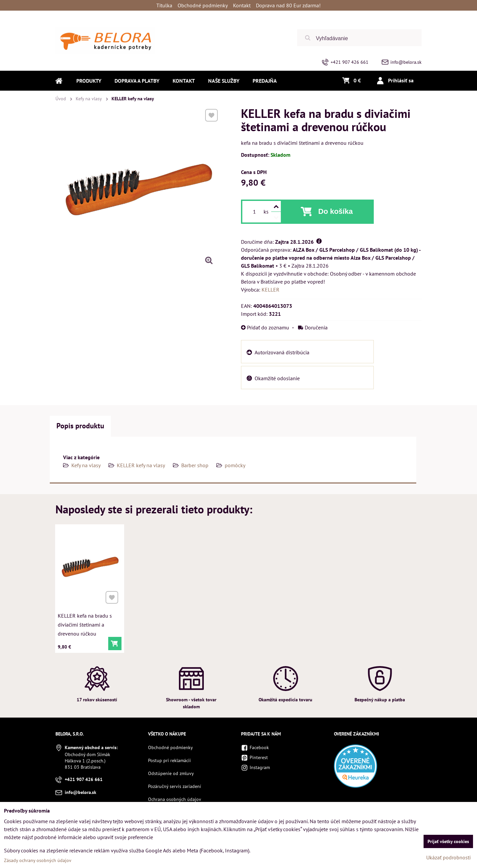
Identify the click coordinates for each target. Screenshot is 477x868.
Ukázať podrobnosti (448, 857)
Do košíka (336, 211)
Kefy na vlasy (86, 465)
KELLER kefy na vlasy (141, 465)
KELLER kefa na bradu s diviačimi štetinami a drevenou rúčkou (85, 623)
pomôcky (235, 465)
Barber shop (195, 465)
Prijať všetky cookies (448, 841)
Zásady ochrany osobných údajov (38, 860)
